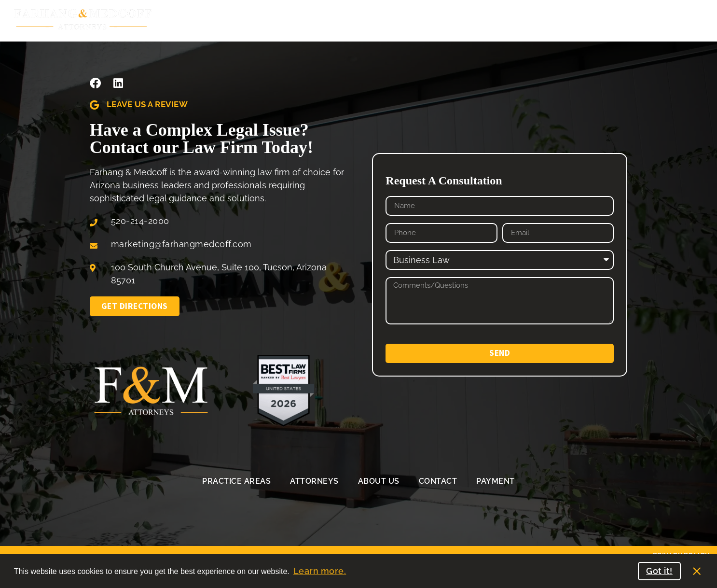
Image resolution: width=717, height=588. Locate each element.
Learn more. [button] (320, 571)
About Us (405, 20)
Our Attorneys (326, 20)
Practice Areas (233, 20)
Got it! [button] (659, 571)
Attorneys (314, 481)
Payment (496, 481)
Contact (438, 481)
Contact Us (476, 20)
